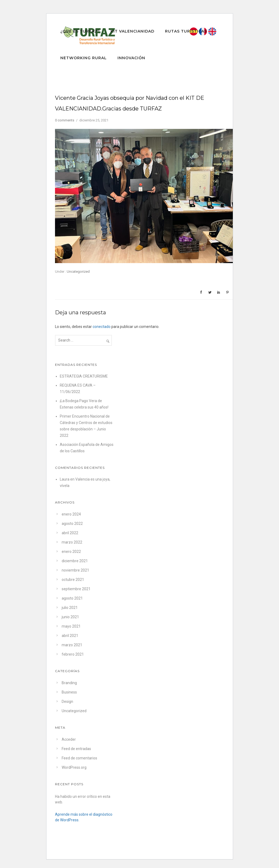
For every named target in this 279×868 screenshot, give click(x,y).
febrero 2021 (73, 654)
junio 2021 (70, 617)
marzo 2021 (72, 645)
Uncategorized (78, 272)
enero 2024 (71, 514)
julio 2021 (70, 608)
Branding (69, 683)
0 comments (65, 120)
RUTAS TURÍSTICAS (186, 31)
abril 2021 (70, 636)
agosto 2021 (72, 598)
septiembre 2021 (76, 589)
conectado (102, 327)
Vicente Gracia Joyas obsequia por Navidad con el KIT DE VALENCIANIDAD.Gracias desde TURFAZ (130, 103)
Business (69, 692)
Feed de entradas (76, 749)
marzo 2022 (72, 542)
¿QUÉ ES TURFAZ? (80, 31)
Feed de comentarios (79, 758)
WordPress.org (74, 767)
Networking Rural (84, 58)
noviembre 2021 (75, 570)
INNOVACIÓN (131, 58)
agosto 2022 (72, 524)
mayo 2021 (71, 626)
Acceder (69, 739)
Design (67, 701)
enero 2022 (71, 552)
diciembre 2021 (75, 561)
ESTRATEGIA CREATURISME (84, 376)
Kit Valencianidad (132, 31)
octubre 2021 (73, 580)
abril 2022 (70, 533)
